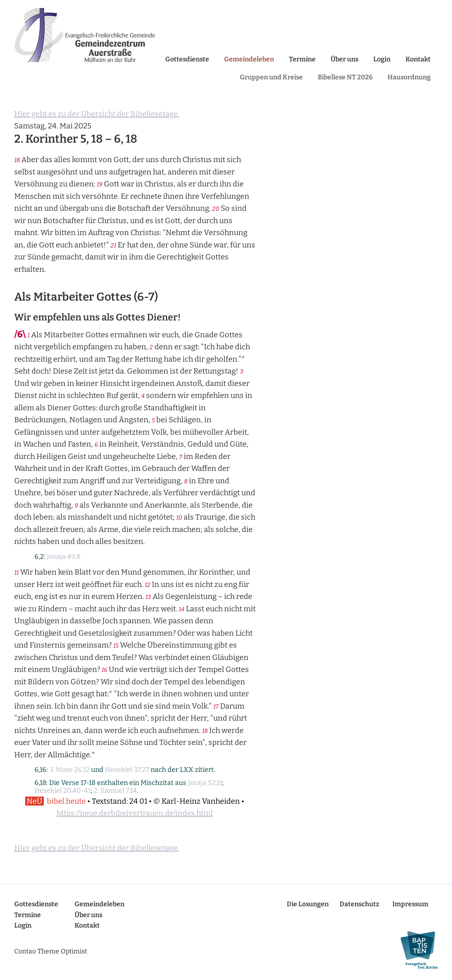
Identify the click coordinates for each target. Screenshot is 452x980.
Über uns (344, 59)
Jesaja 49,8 (64, 557)
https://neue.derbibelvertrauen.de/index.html (135, 813)
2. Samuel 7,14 (115, 791)
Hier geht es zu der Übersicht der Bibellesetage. (97, 114)
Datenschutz (359, 904)
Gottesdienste (187, 59)
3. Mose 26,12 (70, 770)
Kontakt (418, 59)
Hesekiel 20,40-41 (63, 791)
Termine (302, 59)
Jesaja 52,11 (205, 783)
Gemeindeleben (249, 59)
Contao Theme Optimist (51, 951)
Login (382, 59)
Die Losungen (308, 904)
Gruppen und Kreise (271, 77)
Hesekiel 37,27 (127, 770)
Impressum (410, 904)
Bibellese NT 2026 (345, 77)
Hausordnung (409, 77)
